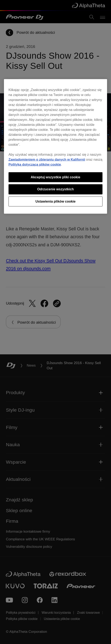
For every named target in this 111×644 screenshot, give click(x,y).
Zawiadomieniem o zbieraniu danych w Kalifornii (47, 159)
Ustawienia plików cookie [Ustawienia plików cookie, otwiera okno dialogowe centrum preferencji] (56, 201)
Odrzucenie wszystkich (55, 189)
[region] (56, 146)
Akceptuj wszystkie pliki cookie (55, 177)
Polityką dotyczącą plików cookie (35, 164)
